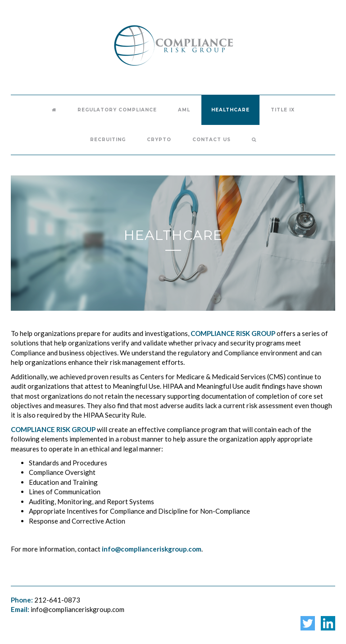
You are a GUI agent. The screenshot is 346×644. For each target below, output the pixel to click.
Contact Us (212, 140)
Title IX (283, 110)
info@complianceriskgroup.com (77, 609)
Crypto (159, 140)
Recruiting (108, 140)
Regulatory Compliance (117, 110)
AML (184, 110)
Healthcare (230, 110)
